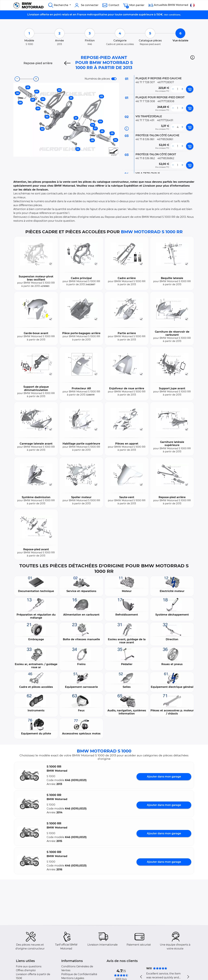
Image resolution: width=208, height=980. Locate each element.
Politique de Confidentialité (79, 974)
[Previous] (67, 63)
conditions (175, 15)
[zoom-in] (36, 79)
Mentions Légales (73, 978)
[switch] (114, 79)
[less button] (173, 89)
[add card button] (190, 89)
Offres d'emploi (26, 970)
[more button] (182, 89)
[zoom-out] (17, 79)
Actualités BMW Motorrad (168, 5)
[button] (192, 57)
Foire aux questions (29, 966)
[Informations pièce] (127, 129)
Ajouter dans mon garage (164, 777)
